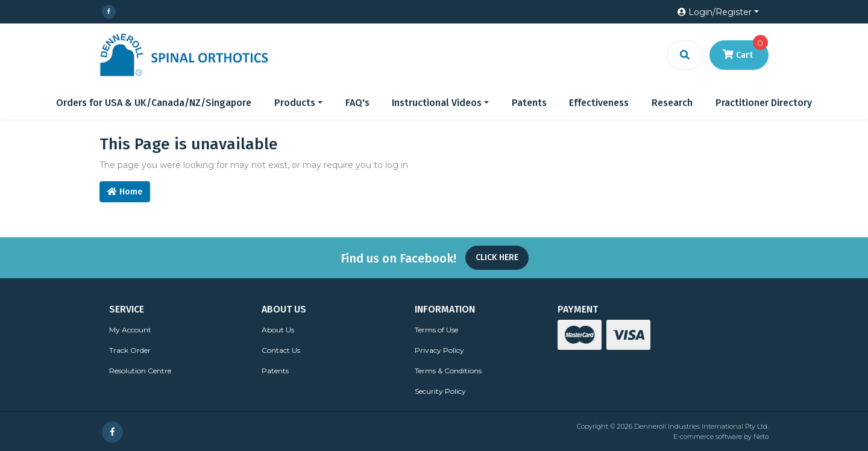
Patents (529, 103)
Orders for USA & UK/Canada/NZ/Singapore (154, 103)
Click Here (497, 257)
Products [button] (295, 103)
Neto (761, 437)
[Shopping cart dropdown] (739, 55)
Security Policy (440, 391)
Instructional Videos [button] (437, 103)
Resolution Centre (140, 371)
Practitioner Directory (764, 103)
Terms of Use (436, 330)
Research (672, 103)
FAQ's (357, 103)
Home (125, 192)
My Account (130, 330)
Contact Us (281, 350)
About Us (278, 330)
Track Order (130, 350)
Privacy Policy (439, 350)
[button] (718, 12)
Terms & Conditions (448, 371)
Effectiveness (599, 103)
